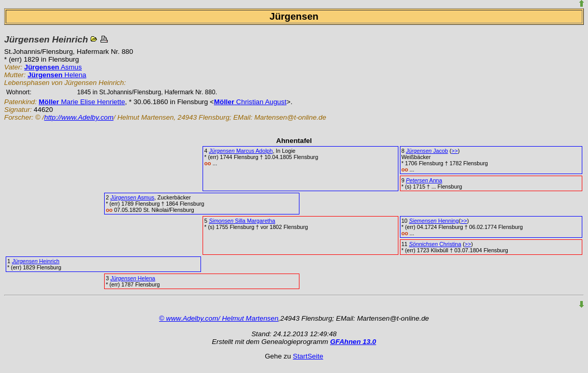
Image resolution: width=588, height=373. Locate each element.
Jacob (427, 151)
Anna (424, 180)
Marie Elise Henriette (82, 102)
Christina (435, 244)
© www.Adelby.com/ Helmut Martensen (219, 318)
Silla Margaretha (242, 221)
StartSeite (308, 356)
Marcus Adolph (241, 151)
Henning (434, 221)
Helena (57, 75)
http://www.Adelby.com (79, 117)
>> (454, 151)
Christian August (250, 102)
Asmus (53, 67)
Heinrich (36, 261)
